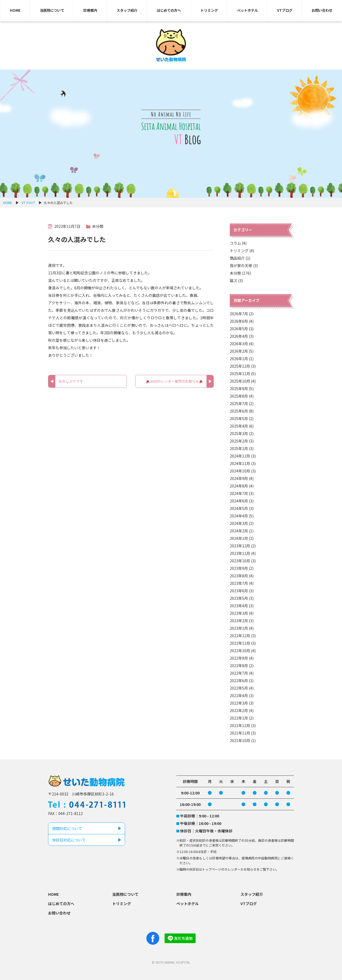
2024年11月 (240, 463)
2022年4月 (239, 695)
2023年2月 (239, 621)
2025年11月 (240, 374)
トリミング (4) (242, 251)
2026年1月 (239, 359)
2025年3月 (239, 433)
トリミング (209, 10)
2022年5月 (239, 688)
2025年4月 (239, 426)
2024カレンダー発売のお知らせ (174, 381)
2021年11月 (240, 733)
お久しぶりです (71, 381)
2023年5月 (239, 598)
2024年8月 (239, 486)
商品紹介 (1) (240, 258)
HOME (15, 10)
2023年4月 (239, 606)
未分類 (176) (240, 273)
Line (180, 938)
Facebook (153, 938)
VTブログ (285, 10)
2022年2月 (239, 710)
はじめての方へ (169, 10)
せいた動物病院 (171, 45)
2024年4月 (239, 516)
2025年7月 (239, 403)
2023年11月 (240, 553)
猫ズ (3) (236, 280)
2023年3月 (239, 613)
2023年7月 (239, 583)
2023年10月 (240, 561)
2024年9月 (239, 478)
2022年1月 (239, 718)
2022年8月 (239, 666)
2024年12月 (240, 456)
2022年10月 (240, 651)
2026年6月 (239, 321)
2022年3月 (239, 703)
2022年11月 (240, 643)
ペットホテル (248, 10)
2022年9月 (239, 658)
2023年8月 (239, 576)
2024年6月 (239, 501)
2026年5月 (239, 329)
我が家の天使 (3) (244, 266)
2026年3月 (239, 344)
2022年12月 (240, 636)
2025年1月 (239, 448)
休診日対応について (69, 840)
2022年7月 (239, 673)
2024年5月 (239, 508)
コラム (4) (238, 243)
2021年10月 (240, 740)
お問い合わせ (322, 10)
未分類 (98, 226)
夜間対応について (67, 828)
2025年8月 (239, 396)
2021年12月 (240, 725)
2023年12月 (240, 546)
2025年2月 (239, 441)
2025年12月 (240, 366)
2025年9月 (239, 389)
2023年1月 (239, 628)
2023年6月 (239, 591)
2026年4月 (239, 336)
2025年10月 (240, 381)
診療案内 (90, 10)
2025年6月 (239, 411)
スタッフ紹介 (127, 10)
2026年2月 (239, 351)
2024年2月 (239, 531)
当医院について (52, 10)
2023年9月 (239, 568)
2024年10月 (240, 471)
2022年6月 (239, 681)
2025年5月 (239, 418)
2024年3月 (239, 523)
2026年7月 (239, 314)
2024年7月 (239, 493)
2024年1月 (239, 538)
